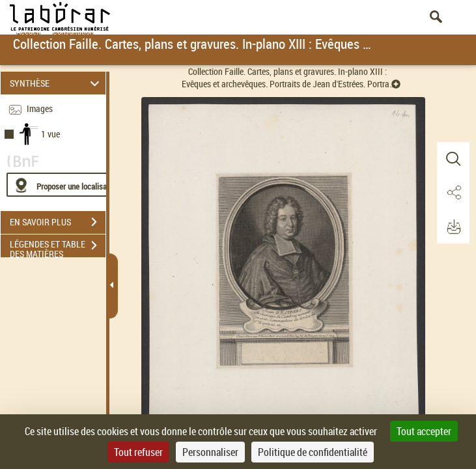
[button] (453, 159)
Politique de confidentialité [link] (313, 452)
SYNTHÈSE (56, 83)
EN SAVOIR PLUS (58, 222)
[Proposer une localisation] (68, 185)
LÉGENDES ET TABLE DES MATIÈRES (58, 247)
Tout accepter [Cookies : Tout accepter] (424, 431)
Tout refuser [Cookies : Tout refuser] (138, 452)
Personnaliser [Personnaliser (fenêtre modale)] (210, 452)
